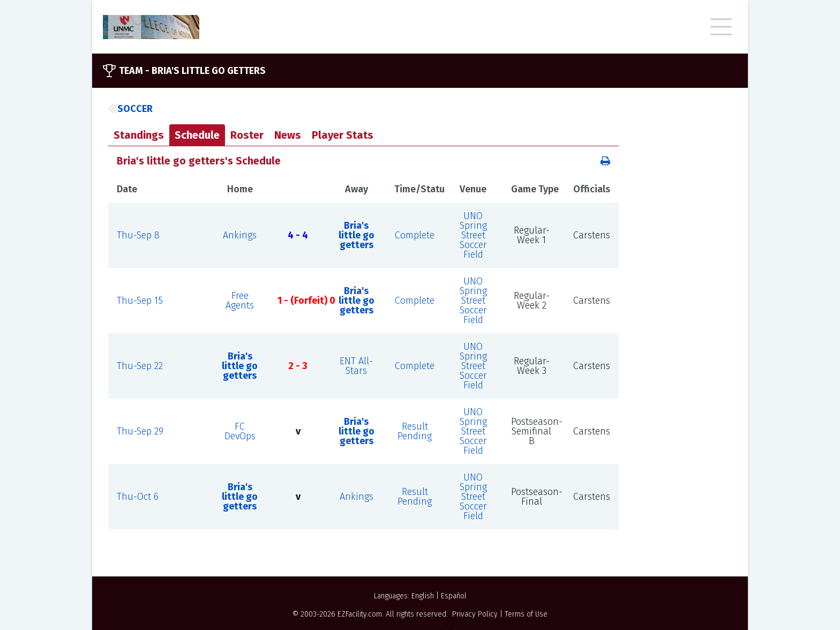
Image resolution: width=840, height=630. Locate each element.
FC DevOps (240, 431)
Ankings (240, 235)
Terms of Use (526, 614)
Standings (139, 135)
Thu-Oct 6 (138, 497)
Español (454, 596)
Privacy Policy (475, 614)
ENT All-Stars (356, 366)
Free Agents (240, 301)
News (288, 135)
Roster (247, 135)
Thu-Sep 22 (140, 366)
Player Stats (343, 135)
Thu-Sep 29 (140, 431)
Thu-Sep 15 (140, 301)
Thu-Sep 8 (138, 235)
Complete (415, 235)
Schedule (197, 135)
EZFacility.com (360, 614)
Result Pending (415, 431)
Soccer (130, 109)
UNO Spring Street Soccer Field (473, 235)
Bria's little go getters (357, 235)
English (423, 596)
